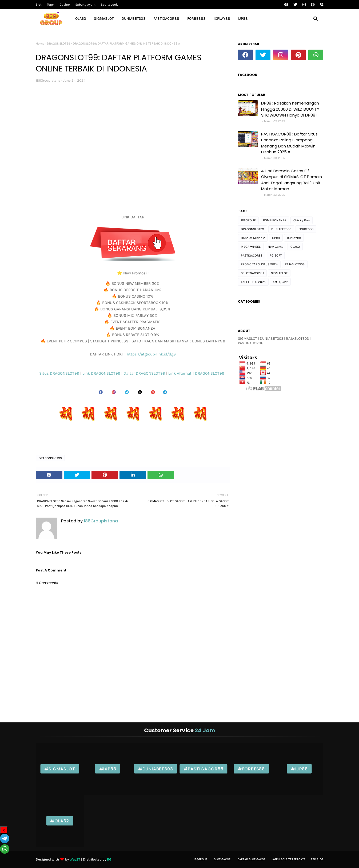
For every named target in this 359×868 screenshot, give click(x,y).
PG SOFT (276, 255)
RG (109, 859)
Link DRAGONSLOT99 (102, 373)
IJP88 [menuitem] (243, 19)
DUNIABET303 (281, 229)
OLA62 (295, 247)
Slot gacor (222, 859)
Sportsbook (109, 5)
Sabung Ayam (85, 5)
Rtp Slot (317, 859)
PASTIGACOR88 (252, 255)
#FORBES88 (251, 769)
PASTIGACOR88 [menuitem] (166, 19)
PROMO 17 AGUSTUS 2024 (259, 264)
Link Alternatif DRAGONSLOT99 (197, 373)
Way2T (75, 859)
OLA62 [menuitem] (81, 19)
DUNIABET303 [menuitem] (133, 19)
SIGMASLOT (279, 273)
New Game (276, 247)
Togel (51, 5)
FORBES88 (306, 229)
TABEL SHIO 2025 (253, 282)
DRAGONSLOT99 (59, 43)
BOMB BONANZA (275, 220)
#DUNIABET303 (156, 769)
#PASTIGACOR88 (203, 769)
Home (40, 43)
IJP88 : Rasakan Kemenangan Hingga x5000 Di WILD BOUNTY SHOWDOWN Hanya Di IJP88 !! (290, 109)
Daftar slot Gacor (252, 859)
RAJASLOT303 (295, 264)
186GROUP (248, 220)
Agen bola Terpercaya (289, 859)
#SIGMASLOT (60, 769)
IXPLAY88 (294, 238)
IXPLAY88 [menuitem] (222, 19)
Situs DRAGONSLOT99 (60, 373)
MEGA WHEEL (251, 247)
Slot (39, 5)
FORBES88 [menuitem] (196, 19)
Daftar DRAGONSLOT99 (145, 373)
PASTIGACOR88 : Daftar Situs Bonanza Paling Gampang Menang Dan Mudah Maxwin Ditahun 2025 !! (289, 143)
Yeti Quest (280, 282)
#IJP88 (299, 769)
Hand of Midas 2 (253, 238)
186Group (200, 859)
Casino (65, 5)
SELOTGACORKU (252, 273)
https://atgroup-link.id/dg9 (151, 354)
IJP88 (276, 238)
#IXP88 (108, 769)
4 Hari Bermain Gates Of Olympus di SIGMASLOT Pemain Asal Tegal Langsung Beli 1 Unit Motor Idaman (292, 180)
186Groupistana (48, 80)
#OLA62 (60, 821)
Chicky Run (302, 220)
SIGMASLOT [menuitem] (104, 19)
